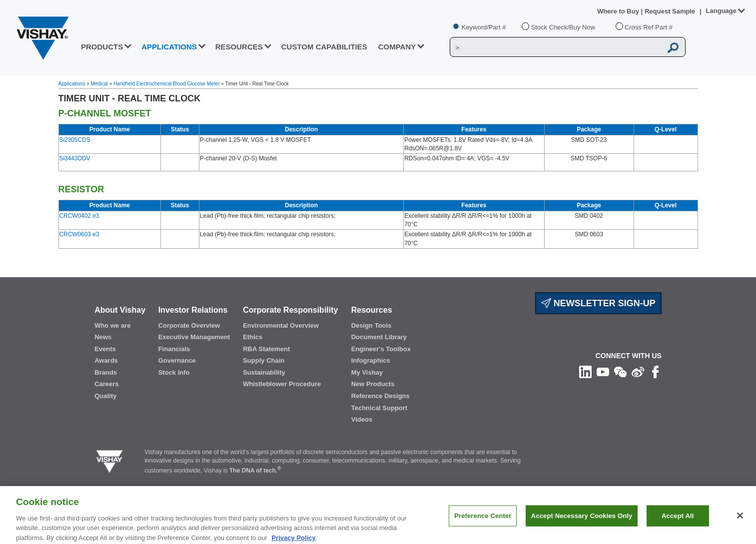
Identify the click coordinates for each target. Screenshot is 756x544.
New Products (373, 384)
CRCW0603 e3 (79, 234)
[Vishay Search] (556, 47)
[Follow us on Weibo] (638, 372)
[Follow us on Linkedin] (585, 372)
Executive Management (194, 337)
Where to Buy (619, 11)
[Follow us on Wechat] (620, 372)
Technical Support (379, 408)
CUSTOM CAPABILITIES (324, 47)
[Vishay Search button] (674, 47)
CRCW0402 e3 (79, 216)
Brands (106, 372)
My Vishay (367, 372)
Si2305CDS (75, 140)
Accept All (678, 522)
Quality (105, 396)
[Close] (740, 522)
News (103, 337)
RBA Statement (266, 349)
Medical (99, 84)
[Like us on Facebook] (655, 372)
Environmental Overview (281, 325)
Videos (362, 419)
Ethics (253, 337)
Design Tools (372, 325)
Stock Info (174, 372)
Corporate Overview (189, 325)
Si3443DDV (75, 158)
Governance (177, 360)
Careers (106, 384)
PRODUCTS (102, 47)
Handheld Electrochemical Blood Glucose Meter (166, 84)
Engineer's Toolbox (381, 349)
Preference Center (483, 522)
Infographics (371, 360)
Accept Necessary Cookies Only (582, 522)
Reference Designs (380, 396)
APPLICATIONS (169, 47)
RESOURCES (239, 47)
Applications (72, 84)
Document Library (379, 337)
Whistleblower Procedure (282, 384)
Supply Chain (264, 360)
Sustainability (264, 372)
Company (397, 47)
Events (105, 349)
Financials (174, 349)
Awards (106, 360)
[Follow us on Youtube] (603, 372)
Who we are (112, 325)
